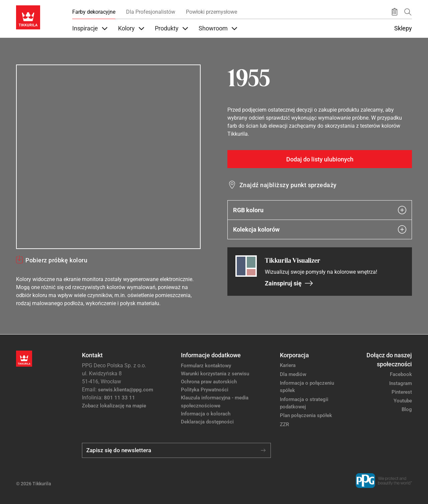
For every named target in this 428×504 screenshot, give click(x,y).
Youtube (403, 401)
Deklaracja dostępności (207, 422)
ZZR (284, 424)
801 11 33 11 (120, 398)
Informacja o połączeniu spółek (307, 387)
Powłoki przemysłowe (211, 12)
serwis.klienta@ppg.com (126, 390)
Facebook (401, 374)
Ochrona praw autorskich (209, 382)
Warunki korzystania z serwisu (215, 374)
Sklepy (403, 28)
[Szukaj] (408, 12)
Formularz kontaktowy (206, 366)
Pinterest (402, 392)
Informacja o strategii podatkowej (304, 403)
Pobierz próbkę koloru (56, 260)
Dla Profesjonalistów (151, 12)
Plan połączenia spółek (306, 415)
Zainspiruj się (289, 283)
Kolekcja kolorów (320, 229)
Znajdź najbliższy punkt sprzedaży (288, 185)
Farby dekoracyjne (94, 12)
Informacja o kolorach (206, 414)
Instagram (401, 383)
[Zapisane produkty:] (395, 12)
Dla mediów (293, 374)
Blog (407, 409)
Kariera (288, 365)
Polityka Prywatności (205, 390)
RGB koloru (320, 210)
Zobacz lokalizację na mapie (114, 406)
